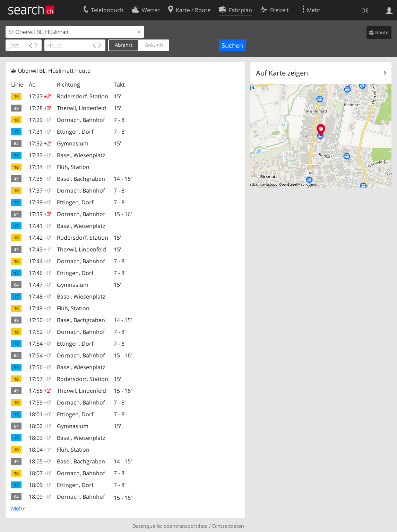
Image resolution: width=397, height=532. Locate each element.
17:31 (40, 132)
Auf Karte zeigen (282, 73)
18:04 (40, 450)
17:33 (40, 155)
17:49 (40, 308)
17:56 (40, 367)
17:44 (40, 261)
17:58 (40, 391)
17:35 (40, 179)
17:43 (40, 249)
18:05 (40, 461)
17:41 (40, 226)
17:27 (40, 96)
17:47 (40, 285)
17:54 (40, 344)
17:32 (40, 143)
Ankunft (154, 45)
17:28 (40, 108)
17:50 (40, 320)
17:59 (40, 402)
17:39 (40, 202)
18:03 (40, 438)
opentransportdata (186, 526)
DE (365, 10)
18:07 (40, 473)
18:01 (40, 414)
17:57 (40, 379)
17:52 (40, 332)
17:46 (40, 273)
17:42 (40, 238)
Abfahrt (124, 45)
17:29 (40, 120)
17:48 (40, 296)
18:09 (40, 485)
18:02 (40, 426)
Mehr (18, 508)
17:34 (40, 167)
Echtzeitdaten (228, 526)
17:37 (40, 190)
